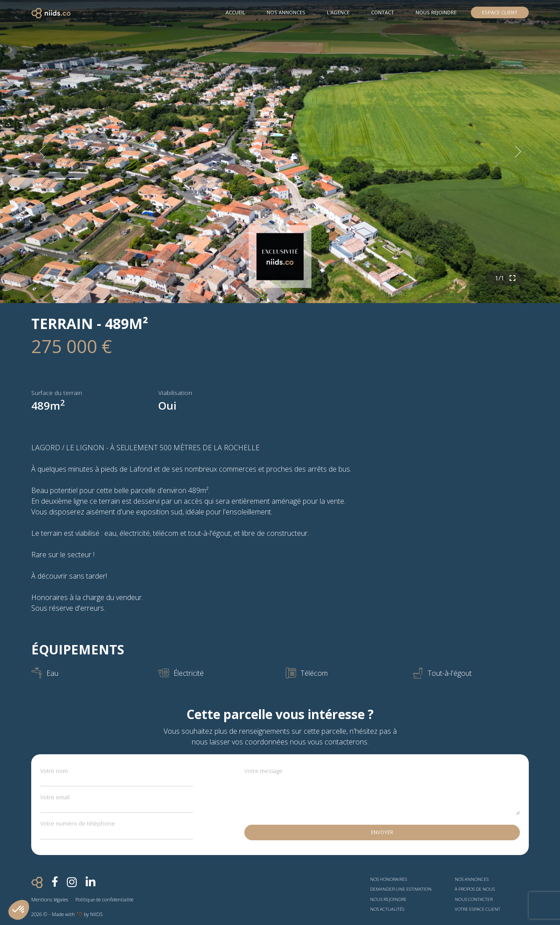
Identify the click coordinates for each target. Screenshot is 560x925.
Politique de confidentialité (104, 899)
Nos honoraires (389, 879)
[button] (19, 910)
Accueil (235, 12)
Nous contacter (474, 899)
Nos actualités (387, 909)
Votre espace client (478, 909)
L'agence (338, 12)
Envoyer (382, 832)
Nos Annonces (286, 12)
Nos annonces (472, 879)
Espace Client (500, 12)
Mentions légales (50, 899)
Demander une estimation (401, 889)
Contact (383, 12)
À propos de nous (475, 889)
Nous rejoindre (436, 12)
